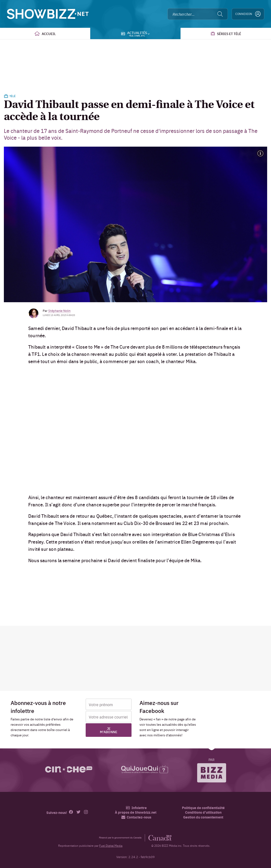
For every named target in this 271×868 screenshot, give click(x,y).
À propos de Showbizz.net (136, 812)
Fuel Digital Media (111, 846)
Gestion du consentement (203, 817)
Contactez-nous (136, 817)
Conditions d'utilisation (203, 812)
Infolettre (136, 808)
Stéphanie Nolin (59, 310)
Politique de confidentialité (203, 808)
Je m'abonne (109, 730)
